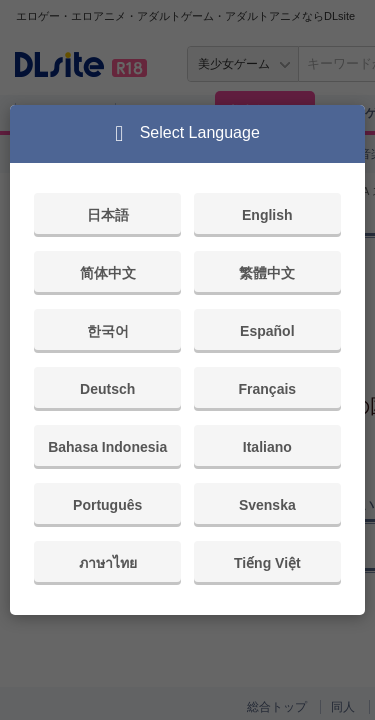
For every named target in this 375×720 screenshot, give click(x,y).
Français (268, 389)
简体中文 (108, 273)
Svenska (267, 505)
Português (107, 505)
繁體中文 (267, 273)
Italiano (267, 447)
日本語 (108, 215)
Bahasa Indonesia (107, 447)
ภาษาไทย (108, 563)
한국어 (108, 331)
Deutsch (107, 389)
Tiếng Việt (267, 563)
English (267, 215)
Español (267, 331)
